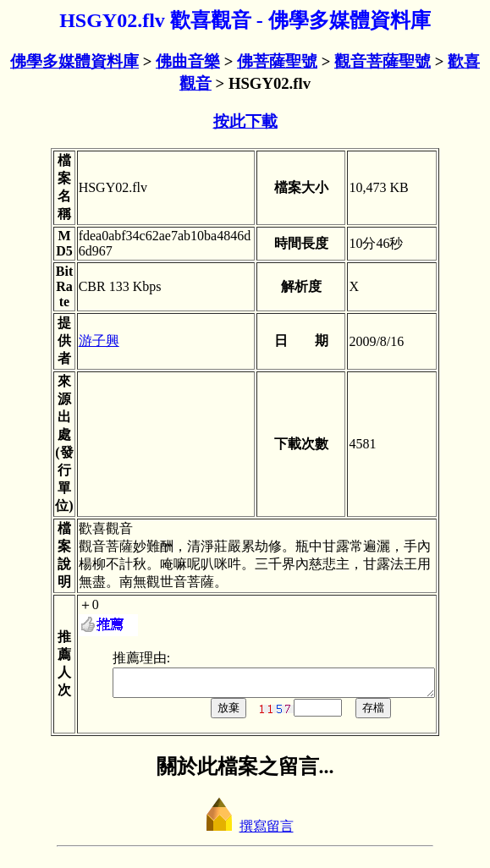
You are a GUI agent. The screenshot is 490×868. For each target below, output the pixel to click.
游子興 (80, 341)
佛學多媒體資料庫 (74, 61)
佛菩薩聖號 (277, 61)
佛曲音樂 (188, 61)
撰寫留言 (245, 831)
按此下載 (245, 121)
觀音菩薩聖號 (383, 61)
